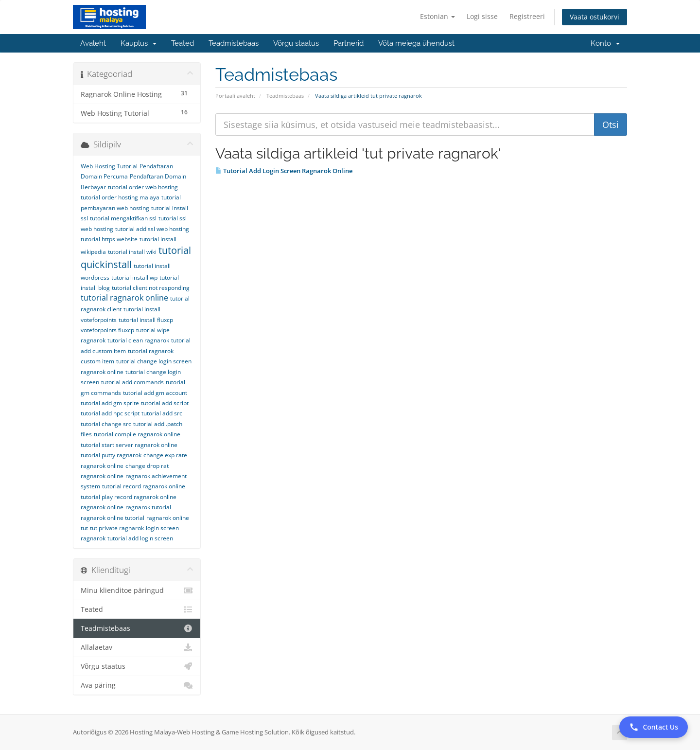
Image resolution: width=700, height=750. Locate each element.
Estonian (437, 16)
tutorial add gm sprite (110, 403)
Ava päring (137, 685)
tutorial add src (162, 413)
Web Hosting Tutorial (109, 166)
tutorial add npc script (110, 413)
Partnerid (349, 43)
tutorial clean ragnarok (138, 340)
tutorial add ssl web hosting (152, 229)
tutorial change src (106, 424)
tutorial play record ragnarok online (129, 497)
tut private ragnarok (117, 528)
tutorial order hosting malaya (120, 197)
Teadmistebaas (234, 43)
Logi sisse (482, 16)
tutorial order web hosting (143, 187)
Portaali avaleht (235, 96)
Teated (183, 43)
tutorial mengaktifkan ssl (123, 218)
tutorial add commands (132, 382)
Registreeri (527, 16)
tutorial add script (165, 403)
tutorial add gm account (155, 393)
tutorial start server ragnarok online (129, 445)
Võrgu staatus (296, 43)
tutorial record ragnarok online (144, 486)
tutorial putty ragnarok (111, 455)
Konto (605, 43)
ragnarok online (102, 507)
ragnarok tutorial (148, 507)
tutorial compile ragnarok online (137, 434)
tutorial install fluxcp (146, 320)
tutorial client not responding (151, 288)
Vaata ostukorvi (595, 17)
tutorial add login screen (140, 538)
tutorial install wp (134, 277)
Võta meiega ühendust (416, 43)
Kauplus (139, 43)
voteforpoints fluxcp (107, 330)
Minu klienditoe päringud (137, 590)
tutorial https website (109, 239)
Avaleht (93, 43)
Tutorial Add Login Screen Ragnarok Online (284, 171)
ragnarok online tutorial (113, 518)
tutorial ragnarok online (124, 298)
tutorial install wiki (132, 252)
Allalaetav (137, 647)
